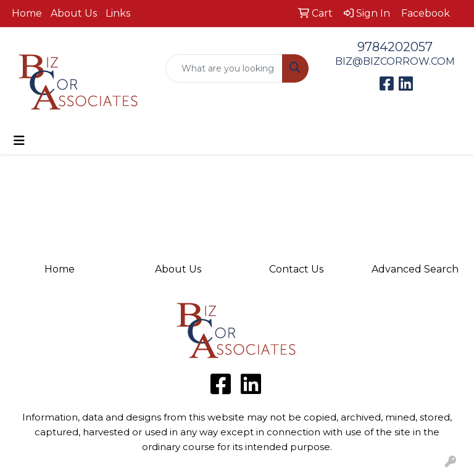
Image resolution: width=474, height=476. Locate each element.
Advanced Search (415, 269)
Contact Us (296, 269)
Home (27, 13)
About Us (74, 13)
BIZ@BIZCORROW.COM (395, 61)
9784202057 (395, 47)
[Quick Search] (224, 68)
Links (118, 13)
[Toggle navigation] (19, 141)
